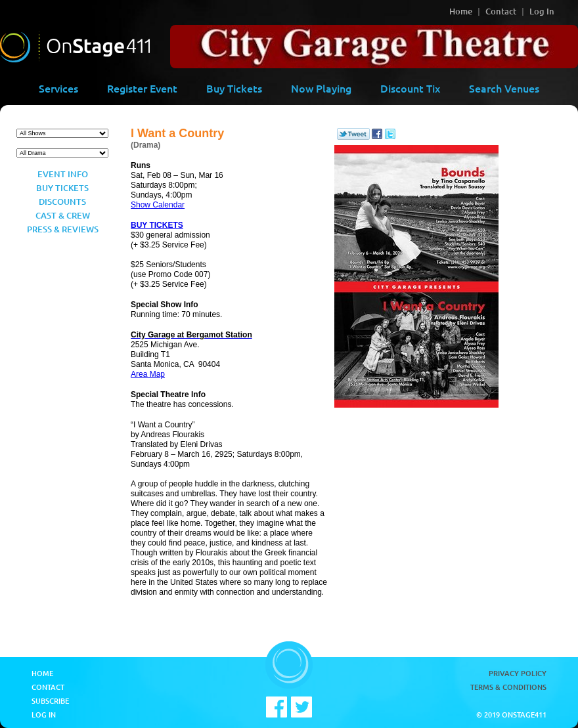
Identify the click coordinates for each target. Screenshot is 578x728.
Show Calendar (158, 205)
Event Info (63, 174)
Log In (542, 11)
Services (58, 88)
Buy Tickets (234, 88)
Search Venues (504, 88)
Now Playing (321, 88)
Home (461, 11)
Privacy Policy (518, 673)
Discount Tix (410, 88)
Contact (501, 11)
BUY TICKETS (157, 225)
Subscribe (50, 701)
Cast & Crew (63, 215)
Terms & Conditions (508, 687)
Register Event (142, 88)
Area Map (148, 374)
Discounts (62, 202)
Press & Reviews (63, 229)
